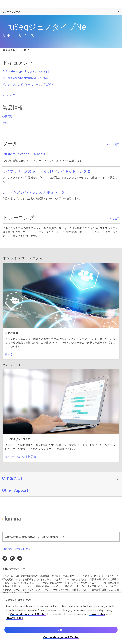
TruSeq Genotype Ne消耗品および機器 (25, 78)
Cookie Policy (97, 615)
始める (9, 354)
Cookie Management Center (28, 615)
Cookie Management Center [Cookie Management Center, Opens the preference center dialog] (61, 638)
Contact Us (12, 478)
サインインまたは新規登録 (20, 457)
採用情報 (8, 549)
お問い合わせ (23, 549)
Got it (61, 631)
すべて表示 (9, 95)
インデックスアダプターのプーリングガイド (28, 84)
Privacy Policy (14, 619)
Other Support (15, 490)
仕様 (5, 123)
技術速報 (8, 116)
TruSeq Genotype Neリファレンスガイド (26, 71)
